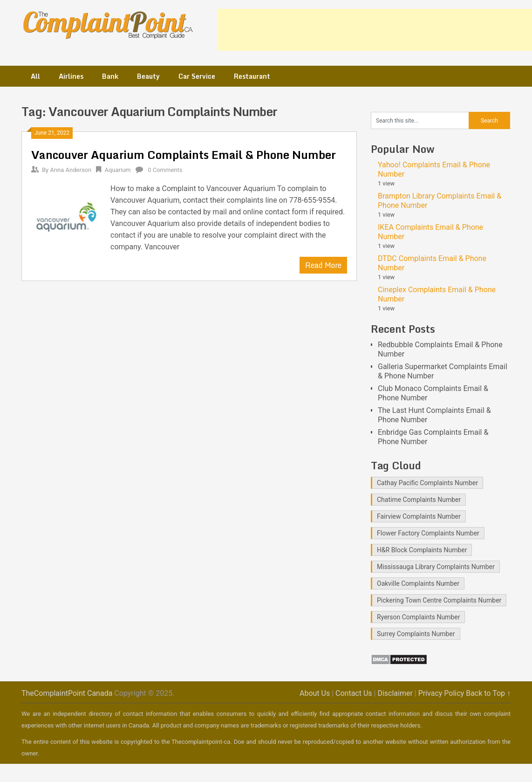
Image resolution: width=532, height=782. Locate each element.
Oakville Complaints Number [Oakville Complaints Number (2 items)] (418, 583)
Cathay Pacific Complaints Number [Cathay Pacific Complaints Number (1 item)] (427, 483)
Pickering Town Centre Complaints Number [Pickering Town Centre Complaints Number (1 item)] (439, 600)
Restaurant (252, 76)
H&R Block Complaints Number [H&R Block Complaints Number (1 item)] (422, 550)
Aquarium (117, 170)
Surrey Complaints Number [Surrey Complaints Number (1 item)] (416, 634)
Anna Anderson (71, 170)
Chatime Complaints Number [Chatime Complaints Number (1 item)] (419, 500)
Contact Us (354, 693)
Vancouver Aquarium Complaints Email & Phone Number (184, 154)
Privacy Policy (441, 693)
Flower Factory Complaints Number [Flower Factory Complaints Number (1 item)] (428, 533)
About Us (315, 693)
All (35, 76)
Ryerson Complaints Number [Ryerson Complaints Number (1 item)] (418, 617)
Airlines (71, 76)
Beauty (148, 76)
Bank (110, 76)
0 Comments (165, 170)
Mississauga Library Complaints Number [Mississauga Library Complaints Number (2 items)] (436, 567)
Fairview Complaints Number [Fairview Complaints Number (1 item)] (419, 516)
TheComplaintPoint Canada (67, 693)
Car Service (197, 76)
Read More (323, 265)
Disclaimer (395, 693)
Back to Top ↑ (488, 693)
